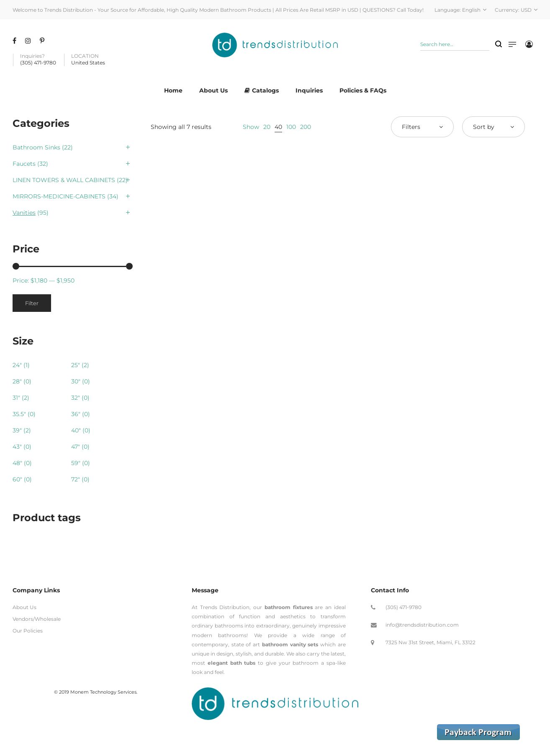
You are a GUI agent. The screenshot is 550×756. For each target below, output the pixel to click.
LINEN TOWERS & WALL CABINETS (64, 180)
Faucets (24, 164)
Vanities (24, 213)
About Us (24, 607)
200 (306, 127)
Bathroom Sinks (36, 147)
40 (278, 127)
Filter (32, 303)
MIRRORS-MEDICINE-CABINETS (59, 196)
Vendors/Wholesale (37, 619)
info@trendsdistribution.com (422, 625)
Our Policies (28, 631)
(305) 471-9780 (404, 607)
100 (291, 127)
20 (267, 127)
